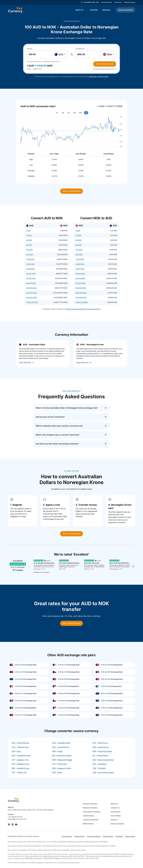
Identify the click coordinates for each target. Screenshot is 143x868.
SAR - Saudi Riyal (99, 764)
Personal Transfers (90, 804)
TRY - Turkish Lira (19, 773)
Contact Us (115, 808)
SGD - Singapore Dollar (62, 768)
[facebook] (9, 824)
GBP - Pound (57, 751)
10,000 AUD (31, 274)
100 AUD (29, 250)
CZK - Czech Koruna (60, 747)
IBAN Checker (88, 824)
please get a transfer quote (99, 77)
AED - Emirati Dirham (20, 743)
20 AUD (29, 240)
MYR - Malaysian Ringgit (62, 760)
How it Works (116, 816)
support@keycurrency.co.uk (17, 819)
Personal (94, 10)
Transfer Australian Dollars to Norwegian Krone (83, 309)
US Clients (118, 2)
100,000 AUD (31, 288)
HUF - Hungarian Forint (21, 756)
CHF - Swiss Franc (100, 743)
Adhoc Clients (130, 836)
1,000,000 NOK (82, 302)
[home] (14, 800)
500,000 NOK (81, 298)
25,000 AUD (31, 278)
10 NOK (78, 235)
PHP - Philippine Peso (21, 764)
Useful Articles (106, 2)
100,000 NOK (81, 288)
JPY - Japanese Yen (20, 760)
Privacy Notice (67, 836)
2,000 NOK (80, 264)
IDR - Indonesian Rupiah (62, 756)
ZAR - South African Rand (103, 773)
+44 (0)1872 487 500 (15, 817)
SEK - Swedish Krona (21, 768)
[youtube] (16, 824)
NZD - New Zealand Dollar (103, 760)
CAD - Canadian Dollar (61, 743)
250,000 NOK (81, 293)
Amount (30, 49)
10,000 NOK (80, 274)
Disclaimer (119, 836)
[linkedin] (13, 824)
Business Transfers (90, 808)
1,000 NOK (80, 259)
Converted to (80, 49)
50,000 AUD (31, 283)
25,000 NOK (80, 278)
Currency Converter (72, 21)
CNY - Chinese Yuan (20, 747)
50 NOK (79, 245)
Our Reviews (116, 812)
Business (106, 10)
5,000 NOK (80, 269)
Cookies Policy (79, 836)
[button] (81, 10)
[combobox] (60, 54)
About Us (114, 804)
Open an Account (126, 10)
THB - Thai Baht (99, 768)
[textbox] (60, 54)
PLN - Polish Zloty (59, 764)
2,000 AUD (30, 264)
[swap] (71, 54)
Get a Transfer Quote (105, 64)
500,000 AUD (31, 298)
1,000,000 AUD (32, 302)
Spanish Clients (130, 2)
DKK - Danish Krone (101, 747)
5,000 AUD (30, 269)
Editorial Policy (108, 836)
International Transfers (92, 812)
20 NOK (79, 240)
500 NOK (79, 255)
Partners (114, 820)
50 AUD (29, 245)
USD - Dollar (57, 773)
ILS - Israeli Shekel (100, 756)
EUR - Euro (16, 751)
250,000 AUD (31, 293)
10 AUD (29, 235)
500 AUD (30, 255)
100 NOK (79, 250)
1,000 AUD (30, 259)
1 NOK (78, 231)
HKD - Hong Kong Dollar (102, 751)
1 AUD (28, 231)
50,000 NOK (80, 283)
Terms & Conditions (94, 836)
